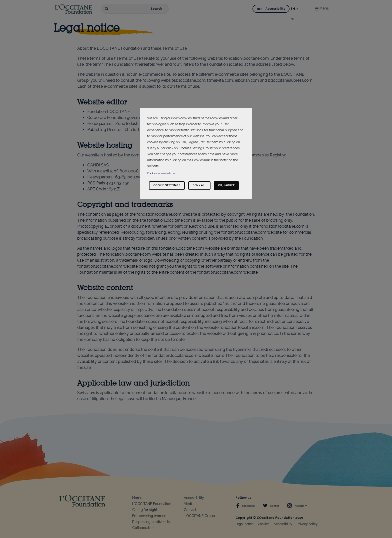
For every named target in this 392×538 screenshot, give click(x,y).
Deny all (199, 185)
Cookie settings (167, 185)
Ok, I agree (226, 185)
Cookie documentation (162, 173)
